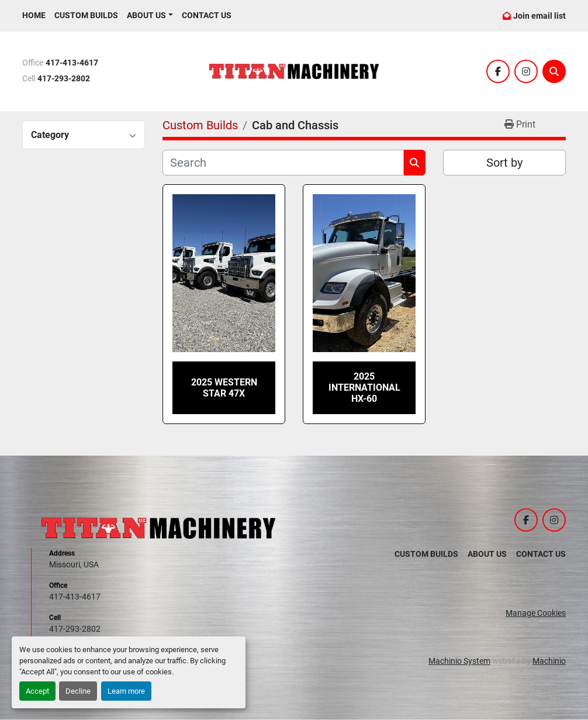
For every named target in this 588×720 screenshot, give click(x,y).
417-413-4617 (72, 63)
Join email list (539, 16)
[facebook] (498, 71)
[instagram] (526, 71)
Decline (78, 691)
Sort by (504, 163)
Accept (37, 691)
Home (34, 15)
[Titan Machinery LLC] (158, 528)
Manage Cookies (536, 613)
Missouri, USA (74, 564)
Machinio (549, 661)
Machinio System (459, 661)
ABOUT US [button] (146, 15)
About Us (487, 554)
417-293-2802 (64, 79)
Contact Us (207, 15)
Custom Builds (86, 15)
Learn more (126, 691)
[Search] (554, 71)
